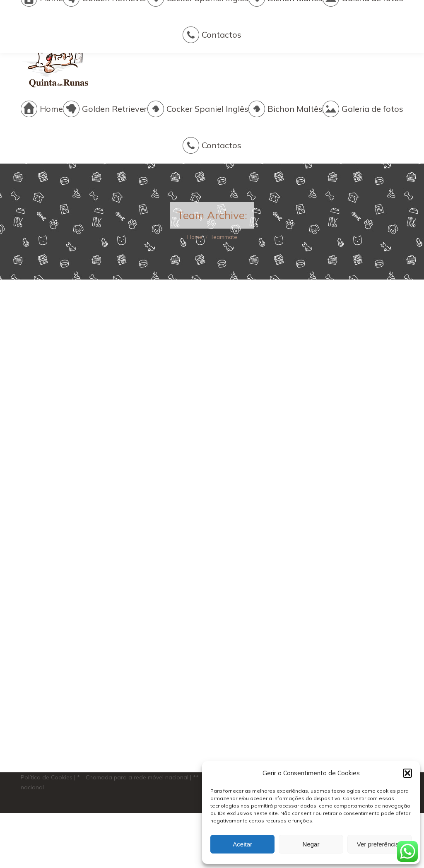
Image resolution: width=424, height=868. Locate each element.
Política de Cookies (47, 777)
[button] (407, 773)
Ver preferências (379, 844)
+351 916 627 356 (192, 46)
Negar (311, 844)
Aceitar (242, 844)
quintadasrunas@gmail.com (312, 46)
